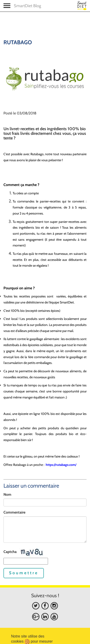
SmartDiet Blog (27, 6)
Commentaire (14, 512)
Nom (7, 494)
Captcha (10, 552)
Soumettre (24, 573)
